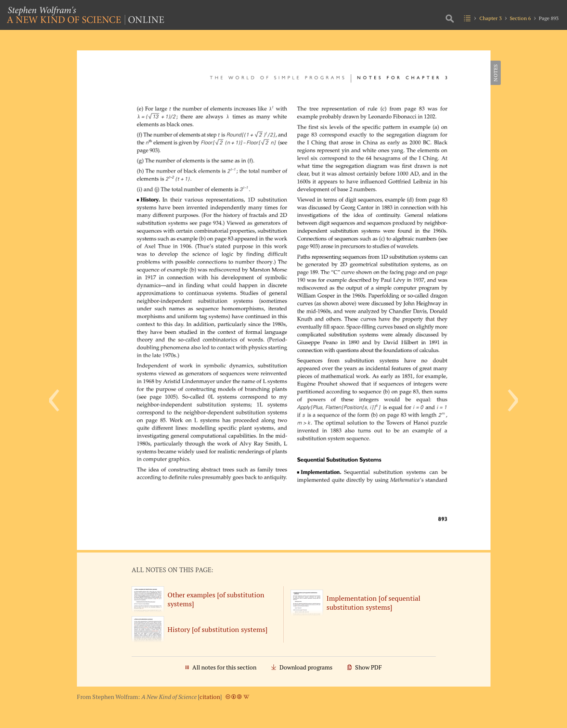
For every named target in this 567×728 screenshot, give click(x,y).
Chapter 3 (491, 18)
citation (210, 697)
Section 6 (520, 18)
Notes (495, 73)
